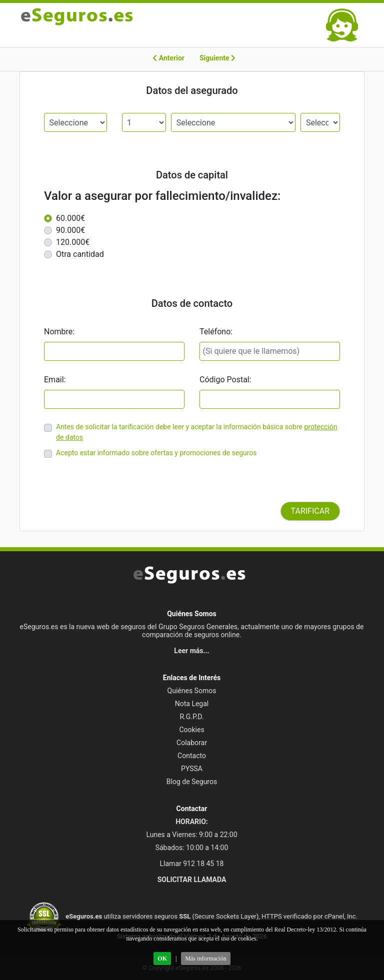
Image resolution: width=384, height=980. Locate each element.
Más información (205, 959)
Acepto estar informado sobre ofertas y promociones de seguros (156, 453)
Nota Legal (192, 704)
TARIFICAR (310, 511)
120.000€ (73, 242)
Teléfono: (216, 332)
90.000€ (70, 230)
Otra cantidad (80, 254)
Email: (55, 380)
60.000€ (70, 218)
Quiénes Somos (192, 691)
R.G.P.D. (191, 717)
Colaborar (192, 743)
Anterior (168, 58)
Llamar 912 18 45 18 (192, 864)
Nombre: (59, 332)
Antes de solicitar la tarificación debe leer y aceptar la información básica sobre (179, 427)
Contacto (192, 756)
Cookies (191, 730)
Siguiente (217, 58)
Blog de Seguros (192, 782)
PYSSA (192, 769)
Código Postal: (225, 380)
